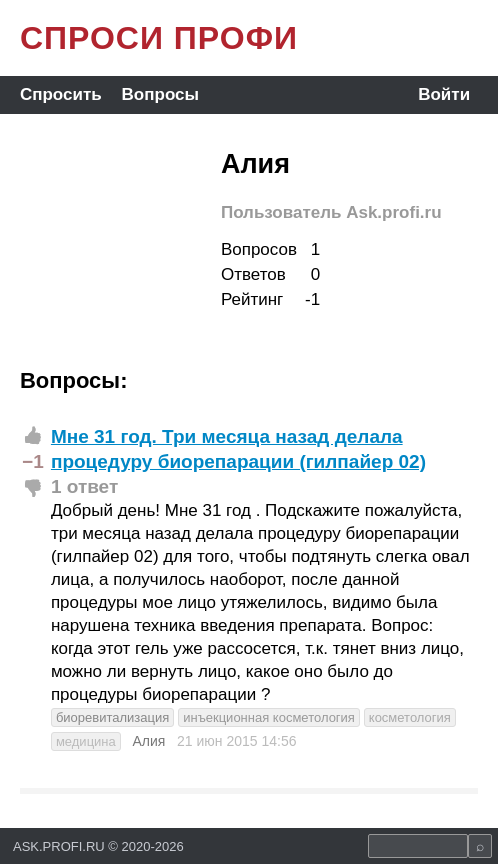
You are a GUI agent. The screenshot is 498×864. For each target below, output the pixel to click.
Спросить (61, 94)
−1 (33, 461)
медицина (86, 741)
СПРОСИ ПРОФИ (159, 38)
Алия (148, 741)
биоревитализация (112, 717)
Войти (444, 94)
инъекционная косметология (269, 717)
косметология (410, 717)
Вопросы (160, 94)
